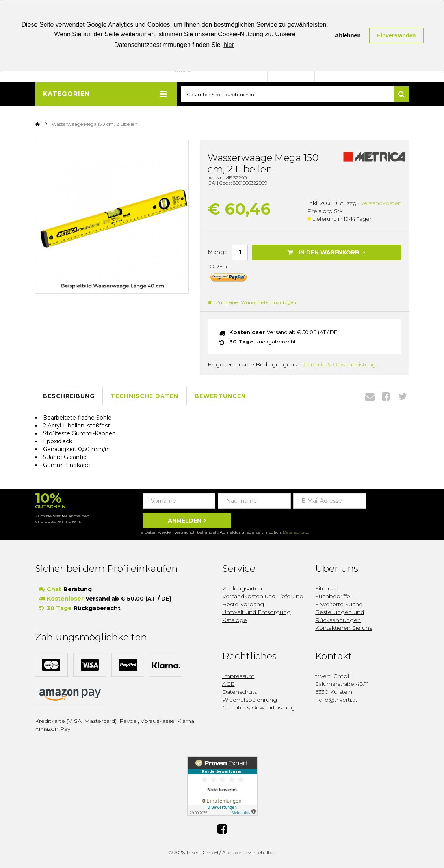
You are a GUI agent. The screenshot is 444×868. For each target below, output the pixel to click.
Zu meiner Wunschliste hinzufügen (252, 302)
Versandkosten (381, 203)
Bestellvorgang (243, 605)
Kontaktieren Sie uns (344, 628)
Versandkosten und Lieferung (263, 597)
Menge (218, 252)
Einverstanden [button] (396, 35)
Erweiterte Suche (339, 605)
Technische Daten (145, 396)
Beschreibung (69, 396)
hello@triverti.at (336, 700)
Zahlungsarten (242, 589)
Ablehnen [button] (348, 35)
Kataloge (235, 620)
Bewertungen (220, 396)
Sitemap (327, 589)
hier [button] (229, 45)
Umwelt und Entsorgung (256, 612)
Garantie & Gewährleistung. (340, 364)
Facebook (386, 396)
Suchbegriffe (333, 597)
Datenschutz (295, 533)
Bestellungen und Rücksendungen (340, 616)
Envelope (370, 396)
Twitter (403, 396)
